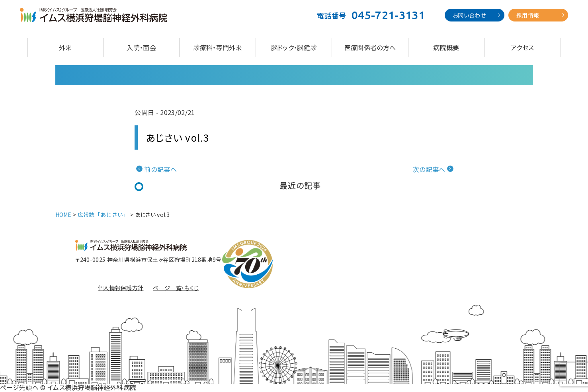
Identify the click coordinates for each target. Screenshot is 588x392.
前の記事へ (160, 169)
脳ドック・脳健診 (294, 47)
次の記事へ (429, 169)
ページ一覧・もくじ (176, 288)
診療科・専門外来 (218, 47)
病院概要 (446, 47)
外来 (65, 47)
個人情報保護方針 (121, 288)
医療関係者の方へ (370, 47)
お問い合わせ (469, 15)
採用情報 (528, 15)
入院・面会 (141, 47)
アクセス (522, 47)
